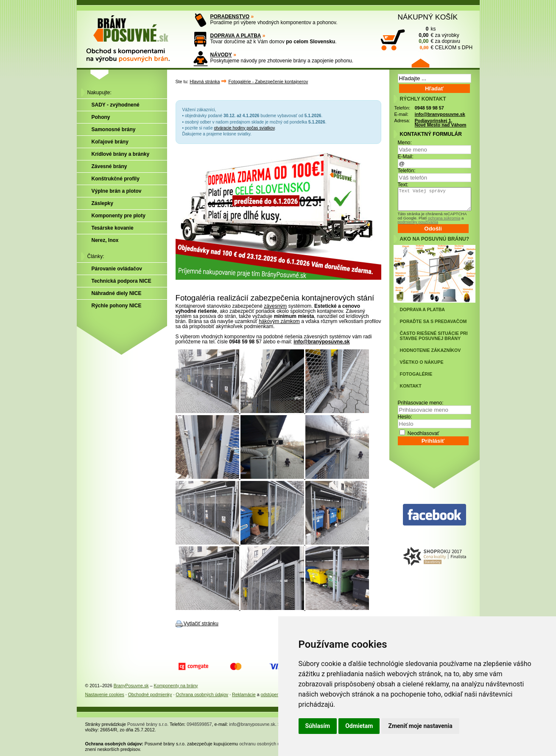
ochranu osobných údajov (265, 744)
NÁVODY (221, 55)
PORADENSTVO (230, 17)
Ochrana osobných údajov (202, 694)
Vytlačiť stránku (201, 624)
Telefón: (407, 171)
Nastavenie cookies (105, 694)
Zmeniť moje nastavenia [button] (420, 726)
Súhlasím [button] (318, 726)
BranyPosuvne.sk (131, 686)
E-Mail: (406, 157)
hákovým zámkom (279, 321)
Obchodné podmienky (150, 694)
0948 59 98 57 (429, 108)
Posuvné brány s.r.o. (148, 724)
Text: (403, 185)
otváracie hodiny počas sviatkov (244, 128)
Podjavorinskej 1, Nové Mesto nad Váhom (441, 123)
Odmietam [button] (359, 726)
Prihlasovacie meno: (421, 403)
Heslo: (405, 417)
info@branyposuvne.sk (321, 342)
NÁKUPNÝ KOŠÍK (428, 17)
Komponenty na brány (176, 686)
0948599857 (199, 724)
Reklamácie (244, 694)
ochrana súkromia (444, 218)
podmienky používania (418, 222)
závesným (275, 306)
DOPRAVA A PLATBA (236, 36)
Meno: (405, 143)
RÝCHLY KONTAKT (423, 99)
